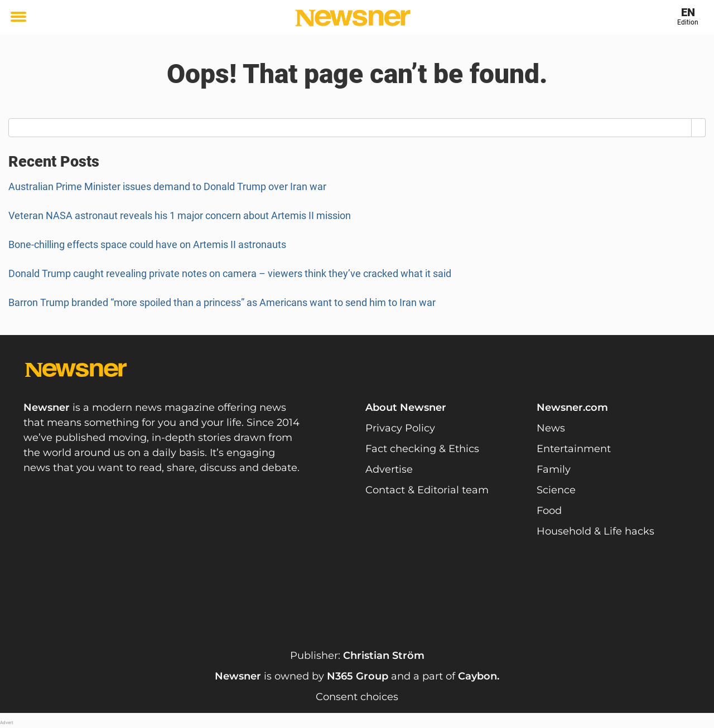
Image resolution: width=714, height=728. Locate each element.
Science (556, 490)
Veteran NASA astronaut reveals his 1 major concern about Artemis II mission (180, 215)
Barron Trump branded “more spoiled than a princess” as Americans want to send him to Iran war (222, 302)
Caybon (477, 676)
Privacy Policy (400, 428)
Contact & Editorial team (427, 490)
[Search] (699, 128)
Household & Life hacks (595, 531)
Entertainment (574, 449)
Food (549, 511)
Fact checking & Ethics (422, 449)
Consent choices (357, 697)
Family (554, 469)
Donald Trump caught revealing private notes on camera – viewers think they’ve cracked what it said (230, 273)
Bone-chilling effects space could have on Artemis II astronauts (147, 244)
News (551, 428)
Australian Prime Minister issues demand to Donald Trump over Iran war (167, 186)
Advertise (389, 469)
